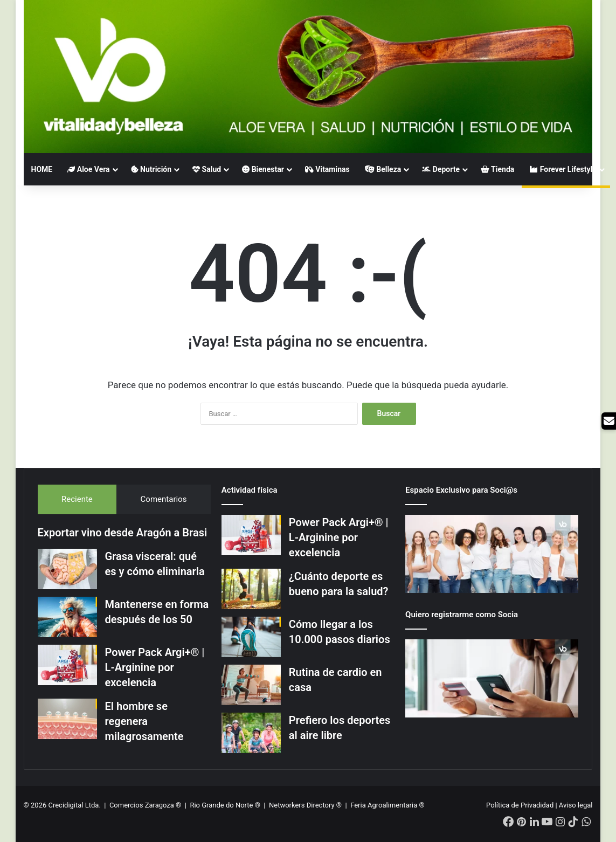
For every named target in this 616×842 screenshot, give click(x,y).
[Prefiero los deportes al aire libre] (251, 733)
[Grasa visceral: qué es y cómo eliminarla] (67, 569)
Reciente (77, 499)
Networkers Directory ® (305, 805)
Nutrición (151, 169)
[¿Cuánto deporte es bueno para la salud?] (251, 589)
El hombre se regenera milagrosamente (144, 721)
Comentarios (164, 499)
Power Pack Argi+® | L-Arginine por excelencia (155, 667)
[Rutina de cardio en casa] (251, 685)
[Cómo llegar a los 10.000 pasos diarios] (251, 637)
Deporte (441, 169)
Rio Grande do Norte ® (226, 805)
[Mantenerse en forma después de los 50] (67, 617)
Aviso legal (576, 805)
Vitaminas (327, 169)
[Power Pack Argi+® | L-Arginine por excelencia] (67, 665)
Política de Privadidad (520, 805)
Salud (207, 169)
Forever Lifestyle (563, 169)
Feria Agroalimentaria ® (387, 805)
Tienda (497, 169)
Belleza (383, 169)
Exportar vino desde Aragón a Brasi (123, 533)
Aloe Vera (88, 169)
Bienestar (263, 169)
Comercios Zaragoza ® (146, 805)
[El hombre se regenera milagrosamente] (67, 719)
